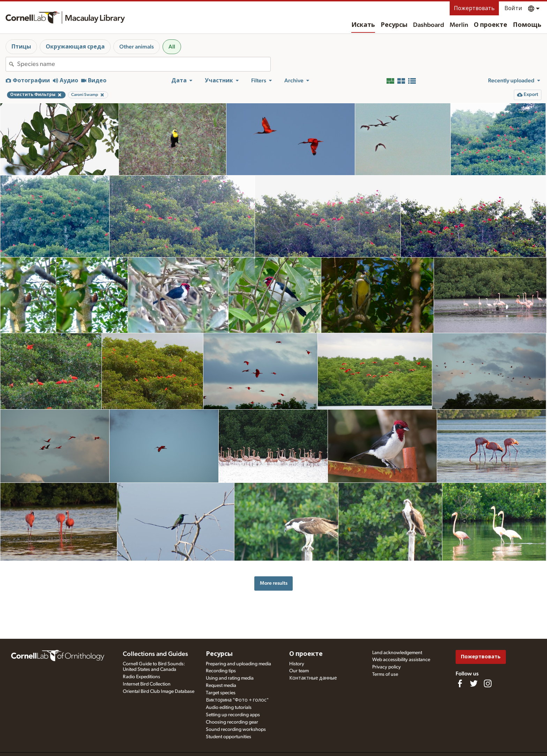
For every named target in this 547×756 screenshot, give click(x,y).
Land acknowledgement (397, 653)
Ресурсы (394, 25)
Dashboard (429, 25)
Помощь (527, 25)
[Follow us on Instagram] (488, 683)
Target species (221, 693)
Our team (299, 671)
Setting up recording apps (233, 715)
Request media (221, 686)
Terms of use (385, 674)
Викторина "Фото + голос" (237, 700)
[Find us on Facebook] (460, 683)
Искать (363, 25)
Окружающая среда (75, 47)
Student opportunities (228, 737)
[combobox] (144, 64)
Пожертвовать (474, 8)
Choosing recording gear (232, 722)
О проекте (490, 25)
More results (274, 583)
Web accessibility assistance (401, 660)
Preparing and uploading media (238, 664)
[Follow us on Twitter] (474, 683)
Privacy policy (387, 667)
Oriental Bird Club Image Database (159, 691)
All (172, 47)
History (297, 664)
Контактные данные (313, 678)
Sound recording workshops (236, 729)
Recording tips (221, 671)
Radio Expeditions (141, 677)
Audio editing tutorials (229, 708)
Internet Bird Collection (147, 684)
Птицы (21, 47)
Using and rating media (230, 678)
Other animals (137, 47)
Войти (513, 8)
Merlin (459, 25)
